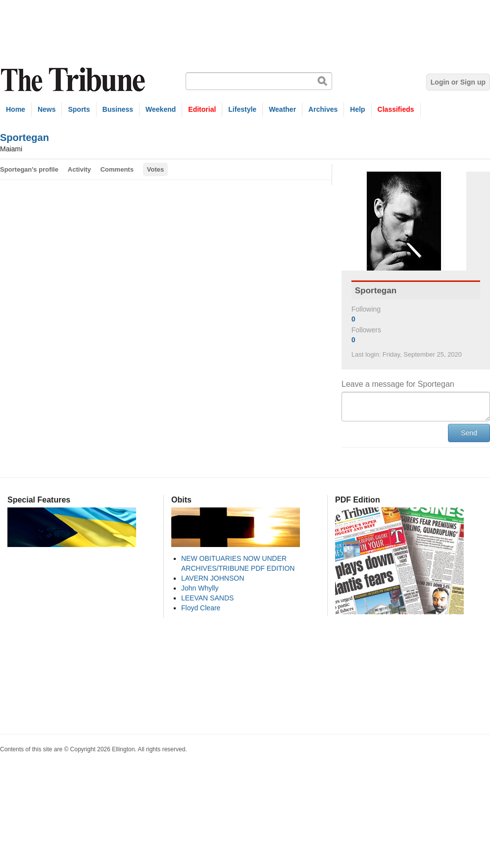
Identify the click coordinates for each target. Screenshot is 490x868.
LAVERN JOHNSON (213, 578)
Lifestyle (242, 109)
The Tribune (74, 80)
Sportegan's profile (29, 169)
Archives (323, 109)
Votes (155, 169)
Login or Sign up (458, 82)
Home (16, 109)
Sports (79, 109)
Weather (282, 109)
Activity (79, 169)
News (47, 109)
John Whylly (200, 588)
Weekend (161, 109)
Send (469, 433)
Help (357, 109)
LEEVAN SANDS (207, 598)
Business (118, 109)
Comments (117, 169)
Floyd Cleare (201, 608)
